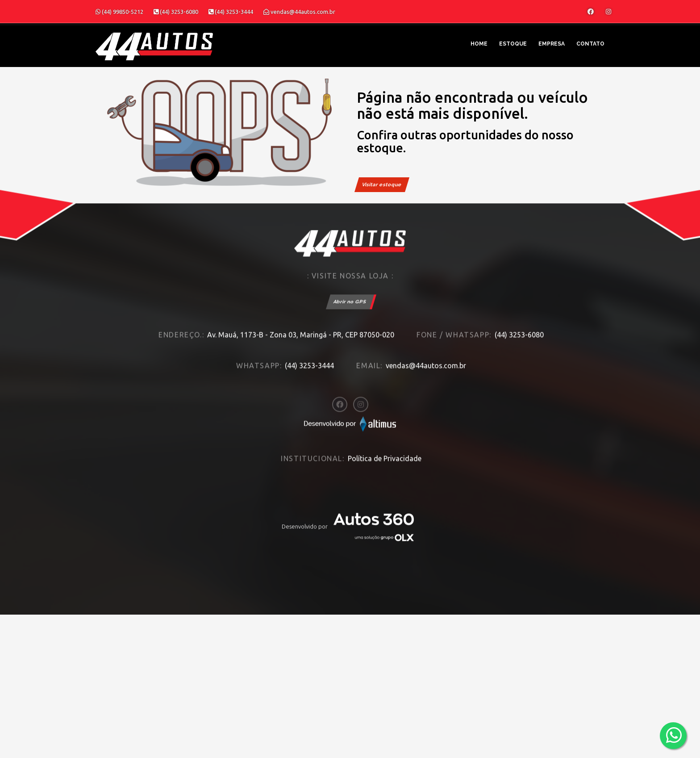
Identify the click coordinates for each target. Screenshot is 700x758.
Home (479, 44)
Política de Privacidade (385, 464)
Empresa (552, 44)
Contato (590, 44)
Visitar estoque (382, 185)
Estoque (513, 44)
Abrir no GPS (350, 308)
